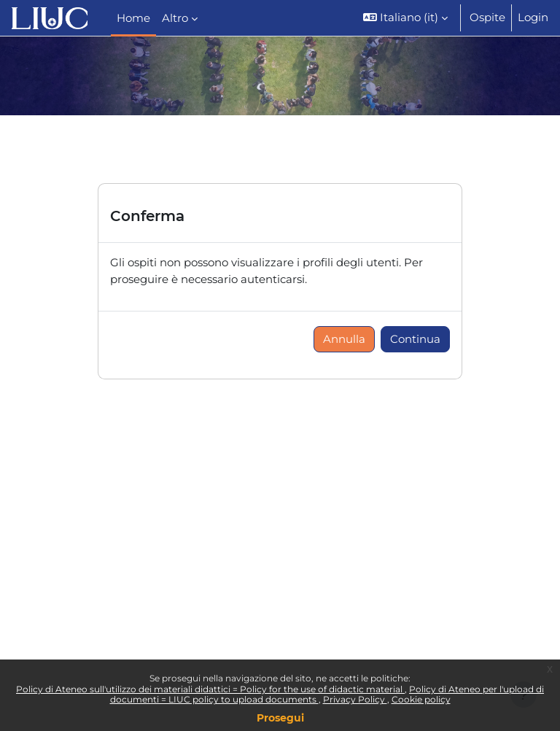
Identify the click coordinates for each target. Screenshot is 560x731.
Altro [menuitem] (175, 18)
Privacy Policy (355, 699)
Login (533, 18)
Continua (415, 339)
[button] (405, 18)
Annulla (344, 339)
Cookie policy (421, 699)
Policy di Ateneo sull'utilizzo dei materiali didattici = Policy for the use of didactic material (210, 689)
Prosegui (280, 718)
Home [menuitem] (133, 18)
